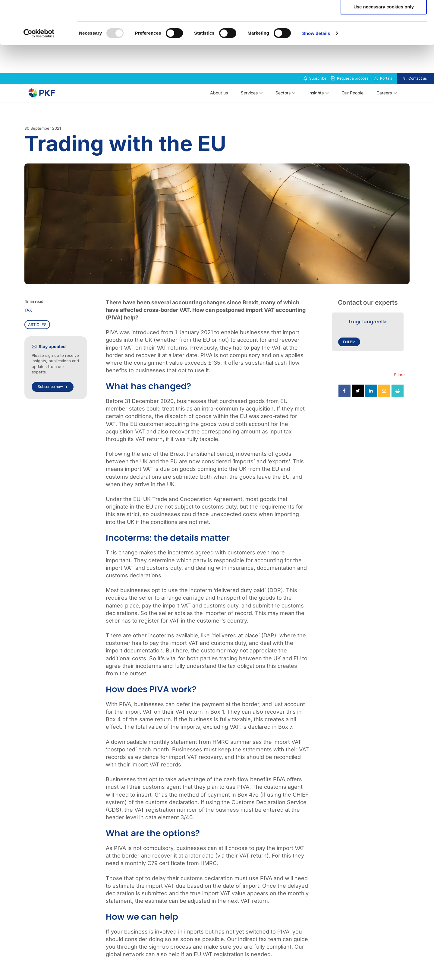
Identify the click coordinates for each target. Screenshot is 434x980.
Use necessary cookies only (384, 50)
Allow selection (384, 33)
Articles (37, 341)
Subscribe (318, 94)
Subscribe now (53, 403)
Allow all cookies (384, 15)
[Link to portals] (376, 94)
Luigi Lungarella (368, 338)
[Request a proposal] (333, 94)
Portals (386, 94)
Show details (316, 77)
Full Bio (349, 358)
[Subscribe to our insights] (305, 95)
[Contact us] (401, 94)
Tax (28, 326)
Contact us (418, 94)
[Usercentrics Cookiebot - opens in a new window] (39, 77)
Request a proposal (353, 94)
